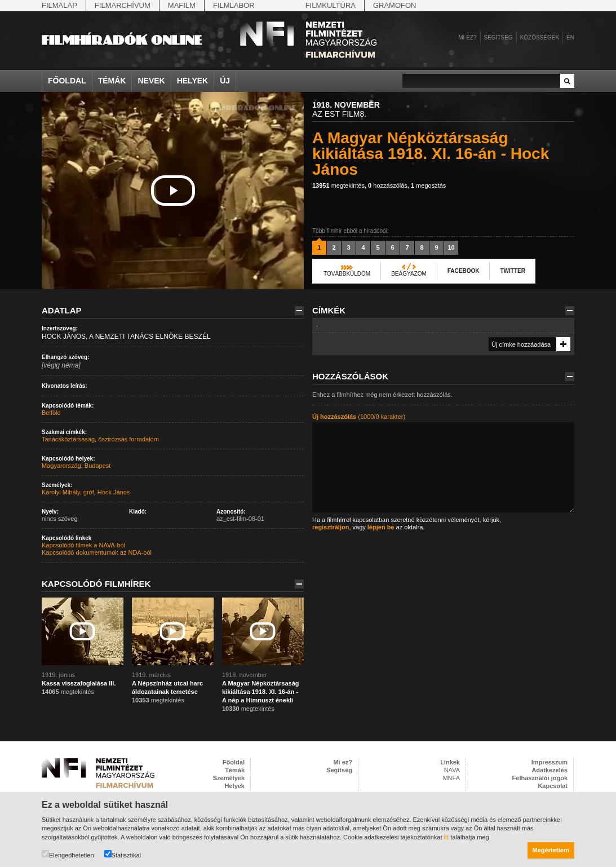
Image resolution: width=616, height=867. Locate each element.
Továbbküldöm (347, 274)
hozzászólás (388, 185)
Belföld (51, 413)
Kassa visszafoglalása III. (79, 683)
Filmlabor (234, 5)
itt (447, 837)
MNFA (451, 778)
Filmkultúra (331, 5)
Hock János (114, 492)
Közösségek (540, 37)
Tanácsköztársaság (68, 439)
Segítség (498, 37)
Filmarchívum (123, 5)
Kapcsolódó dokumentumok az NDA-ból (97, 552)
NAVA (452, 770)
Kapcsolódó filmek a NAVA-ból (83, 545)
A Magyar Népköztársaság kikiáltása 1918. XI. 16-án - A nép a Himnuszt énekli (261, 692)
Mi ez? (467, 37)
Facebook (464, 271)
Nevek (151, 81)
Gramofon (395, 5)
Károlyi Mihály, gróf (68, 492)
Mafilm (182, 5)
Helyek (193, 81)
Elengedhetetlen (68, 854)
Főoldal (67, 81)
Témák (112, 81)
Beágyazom (409, 274)
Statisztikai (123, 854)
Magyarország (61, 466)
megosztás (428, 185)
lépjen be (381, 527)
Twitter (512, 271)
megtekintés (338, 185)
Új (225, 81)
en (570, 37)
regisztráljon (331, 527)
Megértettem (551, 850)
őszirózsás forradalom (128, 439)
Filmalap (59, 5)
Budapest (98, 466)
